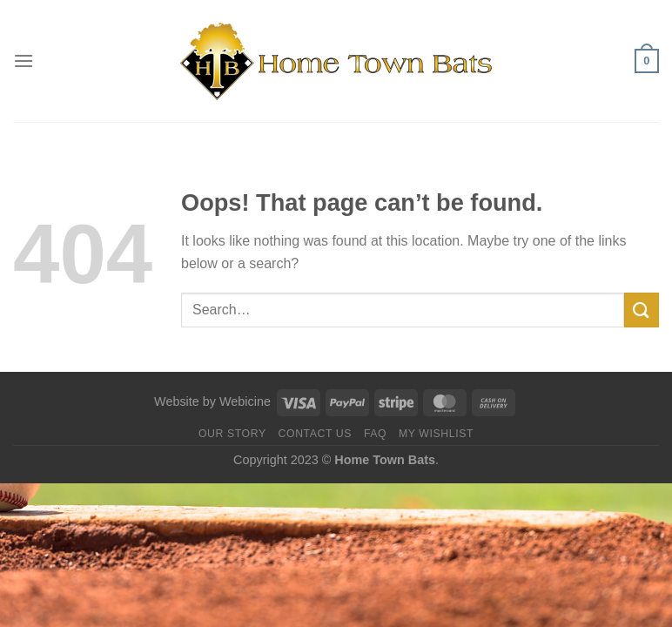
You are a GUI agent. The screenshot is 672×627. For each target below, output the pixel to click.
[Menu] (24, 61)
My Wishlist (436, 434)
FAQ (375, 434)
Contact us (316, 434)
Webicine (245, 401)
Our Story (232, 434)
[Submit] (642, 310)
